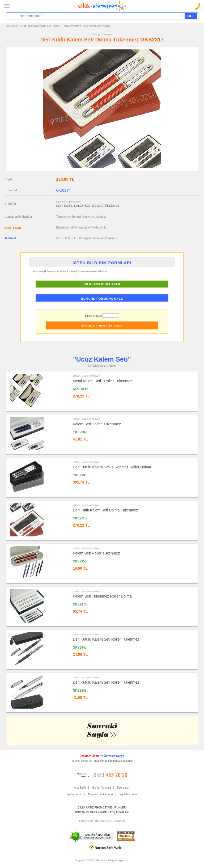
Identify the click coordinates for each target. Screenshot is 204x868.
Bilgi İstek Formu (128, 794)
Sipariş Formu (74, 794)
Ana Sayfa (11, 26)
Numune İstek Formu (100, 794)
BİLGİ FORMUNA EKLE (102, 284)
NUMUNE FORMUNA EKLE (102, 299)
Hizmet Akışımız (101, 788)
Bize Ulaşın (123, 788)
